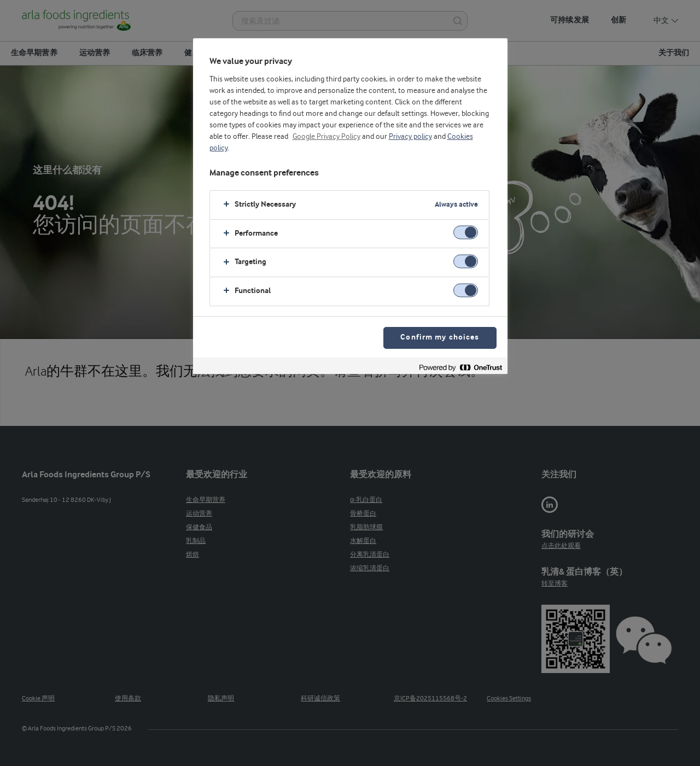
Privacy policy (410, 137)
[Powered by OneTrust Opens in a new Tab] (460, 367)
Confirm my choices (440, 338)
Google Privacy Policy (326, 137)
